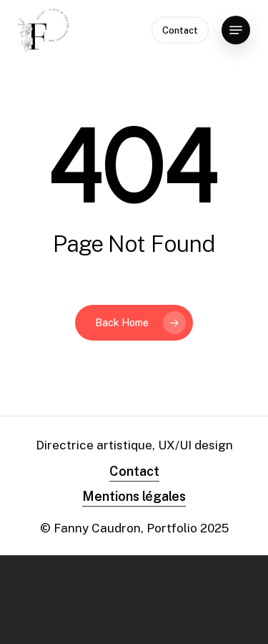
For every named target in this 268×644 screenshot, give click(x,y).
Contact (134, 471)
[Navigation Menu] (236, 30)
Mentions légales (134, 496)
